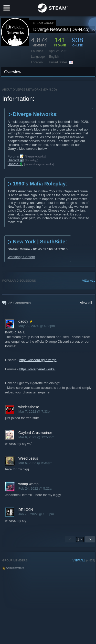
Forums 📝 (16, 156)
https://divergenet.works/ (37, 369)
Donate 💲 (15, 164)
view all (86, 303)
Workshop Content (21, 257)
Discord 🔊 (16, 160)
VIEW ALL (89, 281)
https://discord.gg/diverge (38, 360)
